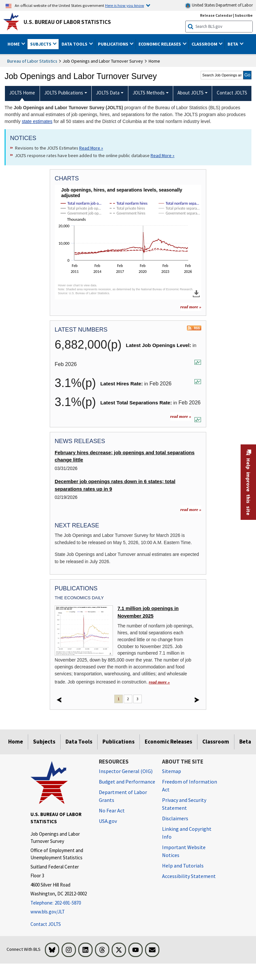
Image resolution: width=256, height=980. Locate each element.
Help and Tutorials (183, 866)
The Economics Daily (79, 598)
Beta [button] (233, 44)
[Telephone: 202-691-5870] (60, 903)
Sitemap (172, 771)
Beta (245, 742)
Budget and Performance (127, 782)
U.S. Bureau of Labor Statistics (67, 22)
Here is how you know (125, 5)
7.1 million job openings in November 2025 (148, 612)
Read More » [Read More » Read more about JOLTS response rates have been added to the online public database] (163, 155)
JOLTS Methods (149, 93)
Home (16, 742)
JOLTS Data (108, 93)
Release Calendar (216, 15)
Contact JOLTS (46, 924)
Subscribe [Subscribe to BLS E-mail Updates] (244, 15)
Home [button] (14, 44)
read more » (181, 416)
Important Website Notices (184, 851)
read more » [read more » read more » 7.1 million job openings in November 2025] (159, 682)
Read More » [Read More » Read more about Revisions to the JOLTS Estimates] (91, 148)
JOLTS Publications (64, 93)
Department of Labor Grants (123, 796)
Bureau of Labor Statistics (32, 61)
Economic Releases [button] (160, 44)
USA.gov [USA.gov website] (108, 821)
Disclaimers (175, 818)
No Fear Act (112, 810)
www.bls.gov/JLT (48, 912)
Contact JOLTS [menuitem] (232, 93)
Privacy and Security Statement (184, 804)
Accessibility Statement (189, 876)
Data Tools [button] (75, 44)
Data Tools (79, 742)
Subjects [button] (41, 44)
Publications (119, 742)
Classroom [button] (205, 44)
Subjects (44, 742)
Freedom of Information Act (190, 786)
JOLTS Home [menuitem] (22, 93)
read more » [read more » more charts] (191, 307)
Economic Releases (168, 742)
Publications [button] (114, 44)
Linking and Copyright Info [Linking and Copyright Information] (187, 833)
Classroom (216, 742)
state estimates (37, 121)
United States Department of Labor (219, 5)
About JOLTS (191, 93)
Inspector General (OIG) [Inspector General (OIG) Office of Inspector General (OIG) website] (126, 771)
